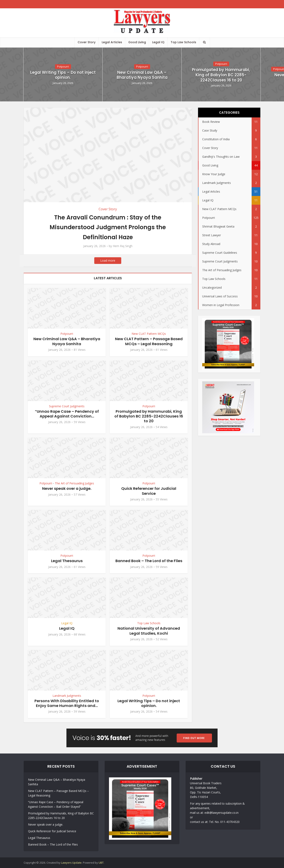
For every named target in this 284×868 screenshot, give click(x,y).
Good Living (137, 42)
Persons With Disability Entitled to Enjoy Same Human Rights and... (67, 703)
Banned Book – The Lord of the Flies (149, 561)
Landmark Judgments (67, 696)
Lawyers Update (71, 863)
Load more (108, 260)
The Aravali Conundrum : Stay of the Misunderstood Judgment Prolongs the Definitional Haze (108, 227)
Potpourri (63, 66)
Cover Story (87, 42)
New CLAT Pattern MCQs (149, 334)
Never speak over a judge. (67, 488)
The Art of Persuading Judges (74, 483)
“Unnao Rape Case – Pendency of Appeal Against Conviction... (67, 414)
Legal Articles (112, 42)
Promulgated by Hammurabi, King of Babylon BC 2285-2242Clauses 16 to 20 (221, 75)
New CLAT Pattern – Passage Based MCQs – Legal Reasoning (149, 341)
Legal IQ (158, 42)
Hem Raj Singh (123, 246)
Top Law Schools (183, 42)
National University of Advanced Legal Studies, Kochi (149, 631)
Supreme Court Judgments (67, 406)
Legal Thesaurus (67, 561)
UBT (101, 863)
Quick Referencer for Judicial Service (149, 491)
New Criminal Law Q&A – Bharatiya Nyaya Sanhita (142, 75)
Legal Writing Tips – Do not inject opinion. (63, 75)
